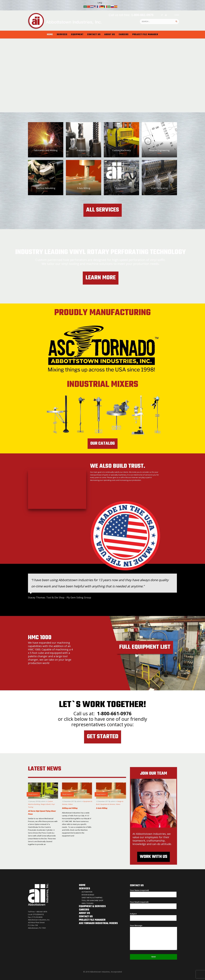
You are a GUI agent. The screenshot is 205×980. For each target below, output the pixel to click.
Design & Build (45, 804)
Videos (70, 804)
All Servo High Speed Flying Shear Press (42, 813)
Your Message (153, 937)
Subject (153, 916)
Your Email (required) (153, 904)
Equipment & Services (108, 804)
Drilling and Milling (70, 808)
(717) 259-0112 (38, 914)
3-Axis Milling (102, 808)
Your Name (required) (153, 892)
